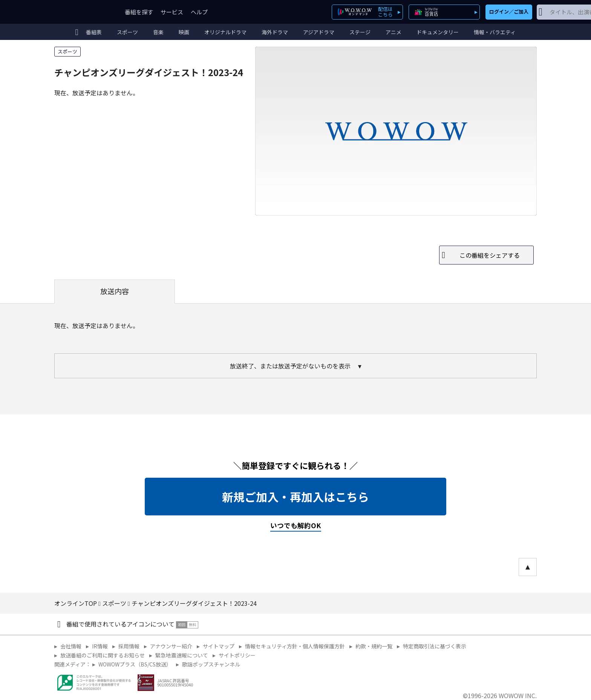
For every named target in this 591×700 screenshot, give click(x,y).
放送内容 (115, 291)
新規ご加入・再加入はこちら (295, 497)
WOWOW (82, 12)
